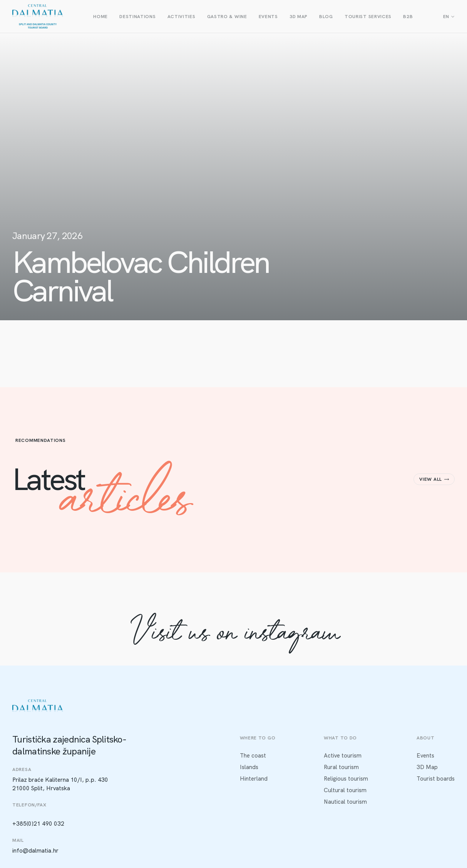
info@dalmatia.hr (35, 851)
